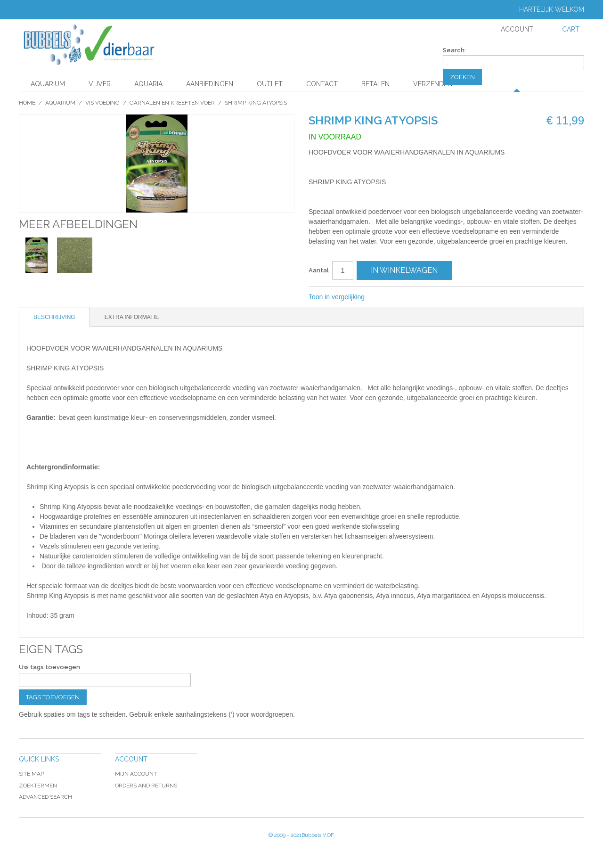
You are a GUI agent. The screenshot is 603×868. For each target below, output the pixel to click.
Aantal (319, 270)
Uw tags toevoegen (49, 667)
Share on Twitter (403, 297)
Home (27, 103)
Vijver (100, 84)
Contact (322, 84)
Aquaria (148, 84)
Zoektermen (38, 786)
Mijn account (136, 774)
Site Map (31, 774)
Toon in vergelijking (337, 297)
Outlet (270, 84)
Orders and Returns (146, 786)
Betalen (375, 84)
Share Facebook (384, 297)
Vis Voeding (102, 103)
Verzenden (433, 84)
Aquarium (48, 84)
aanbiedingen (210, 84)
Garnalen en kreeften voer (172, 103)
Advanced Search (45, 797)
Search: (454, 50)
